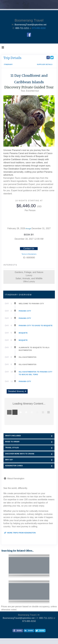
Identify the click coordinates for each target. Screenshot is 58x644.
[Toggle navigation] (3, 48)
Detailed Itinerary (17, 391)
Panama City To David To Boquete (36, 326)
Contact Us (29, 249)
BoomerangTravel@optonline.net (19, 618)
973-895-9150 (39, 28)
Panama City (25, 311)
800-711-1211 (46, 618)
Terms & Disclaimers (29, 254)
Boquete (23, 333)
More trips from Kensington (20, 533)
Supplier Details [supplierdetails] (45, 64)
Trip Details (12, 58)
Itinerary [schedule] (8, 64)
